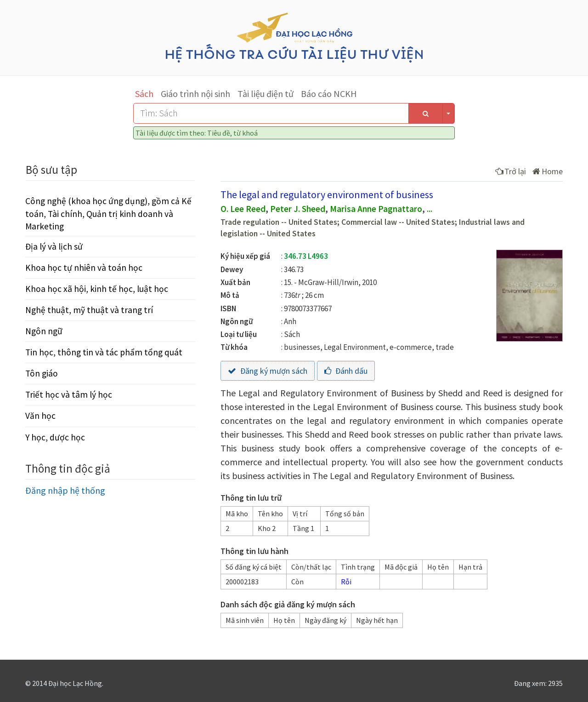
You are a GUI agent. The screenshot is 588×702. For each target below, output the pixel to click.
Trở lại (511, 171)
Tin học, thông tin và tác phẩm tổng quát (104, 352)
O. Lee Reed (243, 209)
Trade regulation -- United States (279, 222)
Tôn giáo (42, 373)
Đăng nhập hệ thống (65, 490)
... (430, 209)
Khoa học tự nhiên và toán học (84, 268)
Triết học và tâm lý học (69, 394)
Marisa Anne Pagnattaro (376, 209)
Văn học (40, 416)
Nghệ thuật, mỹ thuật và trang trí (89, 310)
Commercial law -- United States (398, 222)
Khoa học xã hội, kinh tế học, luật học (97, 289)
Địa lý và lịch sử (54, 246)
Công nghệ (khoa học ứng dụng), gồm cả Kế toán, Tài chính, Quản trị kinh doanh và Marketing (108, 213)
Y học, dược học (55, 437)
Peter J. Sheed (298, 209)
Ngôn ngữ (44, 331)
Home (548, 171)
